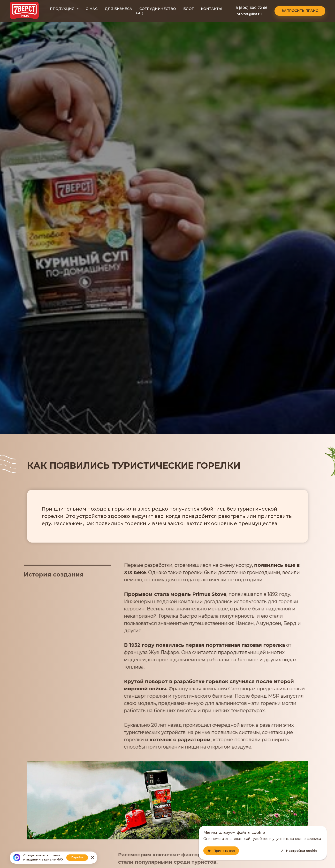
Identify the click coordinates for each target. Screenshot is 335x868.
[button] (300, 11)
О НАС (92, 9)
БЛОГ (188, 9)
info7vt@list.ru (249, 14)
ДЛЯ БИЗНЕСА (118, 9)
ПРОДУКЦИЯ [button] (63, 9)
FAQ (140, 13)
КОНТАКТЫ (211, 9)
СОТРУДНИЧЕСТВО (158, 9)
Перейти (77, 857)
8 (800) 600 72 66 (251, 8)
